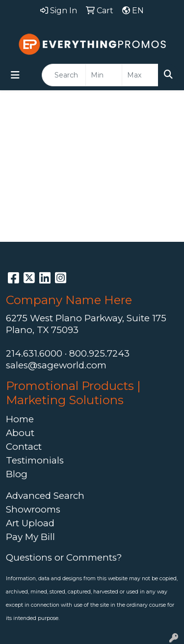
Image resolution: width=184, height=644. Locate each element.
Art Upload (30, 523)
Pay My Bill (30, 537)
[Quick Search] (64, 75)
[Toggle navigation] (15, 75)
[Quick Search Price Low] (104, 75)
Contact (24, 447)
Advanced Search (45, 496)
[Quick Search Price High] (140, 75)
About (20, 433)
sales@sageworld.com (56, 365)
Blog (17, 474)
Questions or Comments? (64, 557)
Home (20, 419)
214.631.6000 (34, 353)
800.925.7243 (99, 353)
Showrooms (33, 509)
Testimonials (35, 460)
